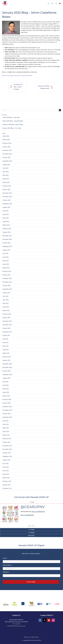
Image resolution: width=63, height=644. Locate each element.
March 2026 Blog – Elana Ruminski (13, 121)
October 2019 (7, 414)
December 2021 (7, 321)
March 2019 (6, 435)
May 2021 (6, 346)
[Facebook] (40, 620)
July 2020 (6, 382)
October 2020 (7, 371)
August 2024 (7, 207)
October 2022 (7, 286)
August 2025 (7, 165)
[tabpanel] (31, 516)
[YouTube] (49, 620)
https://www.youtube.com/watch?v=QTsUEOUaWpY (17, 76)
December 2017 (7, 488)
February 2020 (7, 399)
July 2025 (6, 168)
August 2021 (7, 335)
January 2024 (7, 232)
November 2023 (7, 239)
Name (5, 558)
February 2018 (7, 481)
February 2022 (7, 314)
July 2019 (6, 421)
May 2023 (6, 261)
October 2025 (7, 157)
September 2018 (7, 456)
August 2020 (7, 378)
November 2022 (7, 282)
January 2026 (7, 147)
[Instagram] (53, 620)
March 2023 (6, 268)
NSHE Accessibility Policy (32, 637)
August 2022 (7, 293)
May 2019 (6, 428)
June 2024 (6, 214)
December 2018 (7, 446)
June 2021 (6, 342)
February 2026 (7, 143)
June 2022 (6, 300)
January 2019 (7, 442)
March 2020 (6, 396)
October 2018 (7, 453)
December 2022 (7, 278)
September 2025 (7, 161)
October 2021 (7, 328)
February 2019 (7, 439)
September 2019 (7, 417)
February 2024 (7, 229)
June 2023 (6, 257)
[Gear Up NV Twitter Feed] (48, 4)
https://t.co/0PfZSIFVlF (38, 511)
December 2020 (7, 364)
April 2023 (6, 264)
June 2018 (6, 467)
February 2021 (7, 357)
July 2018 (6, 463)
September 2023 (7, 246)
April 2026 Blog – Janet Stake (11, 117)
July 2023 (6, 254)
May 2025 (6, 175)
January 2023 (7, 275)
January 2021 (7, 360)
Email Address (8, 565)
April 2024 (6, 221)
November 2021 (7, 325)
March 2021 (6, 353)
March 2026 (6, 140)
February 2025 (7, 186)
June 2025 (6, 172)
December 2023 (7, 236)
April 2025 (6, 179)
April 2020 (6, 392)
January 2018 (7, 485)
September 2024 (7, 204)
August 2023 (7, 250)
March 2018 (6, 478)
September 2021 (7, 332)
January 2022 (7, 318)
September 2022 (7, 289)
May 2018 (6, 471)
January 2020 (7, 403)
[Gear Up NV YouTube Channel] (60, 4)
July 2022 (6, 296)
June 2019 (6, 424)
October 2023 (7, 243)
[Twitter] (45, 620)
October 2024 (7, 200)
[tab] (31, 502)
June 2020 (6, 385)
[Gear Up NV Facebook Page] (56, 4)
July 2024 (6, 211)
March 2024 (6, 225)
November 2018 (7, 449)
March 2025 (6, 182)
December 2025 (7, 150)
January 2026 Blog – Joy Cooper (12, 128)
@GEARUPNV (33, 507)
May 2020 (6, 389)
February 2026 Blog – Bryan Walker (13, 124)
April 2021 (6, 350)
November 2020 (7, 367)
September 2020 (7, 375)
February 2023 (7, 271)
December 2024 (7, 193)
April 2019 (6, 431)
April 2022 (6, 307)
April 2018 (6, 474)
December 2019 (7, 407)
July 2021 (6, 339)
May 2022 (6, 303)
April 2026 (6, 136)
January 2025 (7, 189)
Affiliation (6, 572)
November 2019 (7, 410)
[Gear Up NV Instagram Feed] (52, 4)
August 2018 (7, 460)
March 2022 (6, 310)
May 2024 (6, 218)
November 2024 (7, 197)
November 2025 (7, 154)
